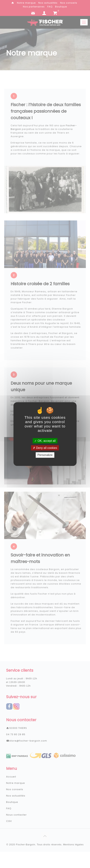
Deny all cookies (45, 448)
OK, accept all (45, 441)
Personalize (45, 455)
